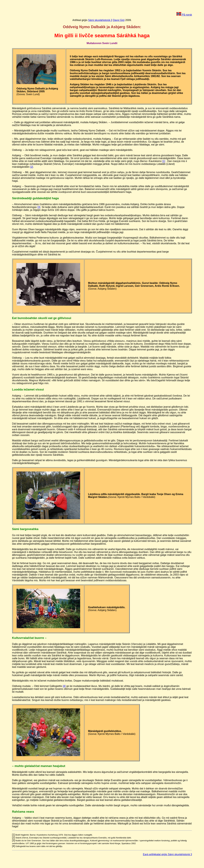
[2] (32, 167)
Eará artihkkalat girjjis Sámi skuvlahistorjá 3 (168, 854)
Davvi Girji (119, 20)
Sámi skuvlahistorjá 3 (100, 20)
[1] (164, 161)
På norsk (184, 15)
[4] (64, 686)
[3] (39, 207)
